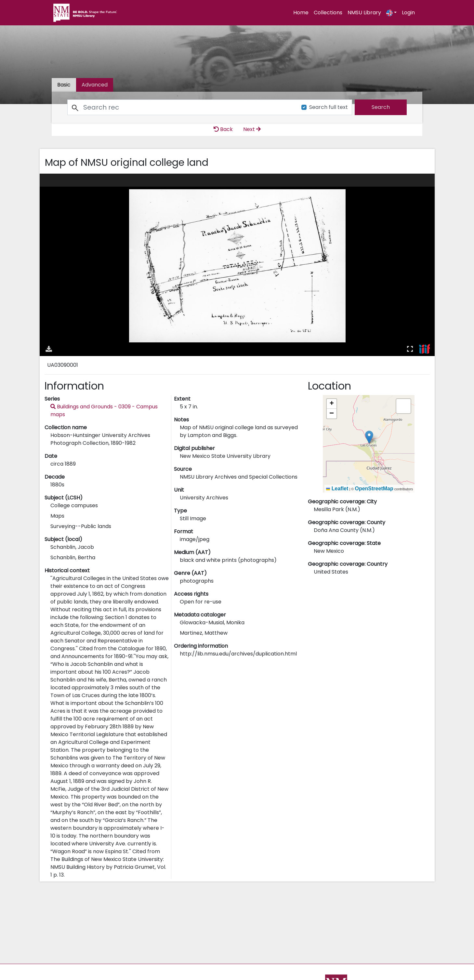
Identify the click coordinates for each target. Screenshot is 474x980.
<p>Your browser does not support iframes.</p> (237, 265)
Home (301, 13)
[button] (369, 437)
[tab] (95, 85)
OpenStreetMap (374, 489)
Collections (328, 13)
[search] (381, 107)
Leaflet (337, 489)
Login (408, 13)
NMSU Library (364, 13)
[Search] (181, 107)
